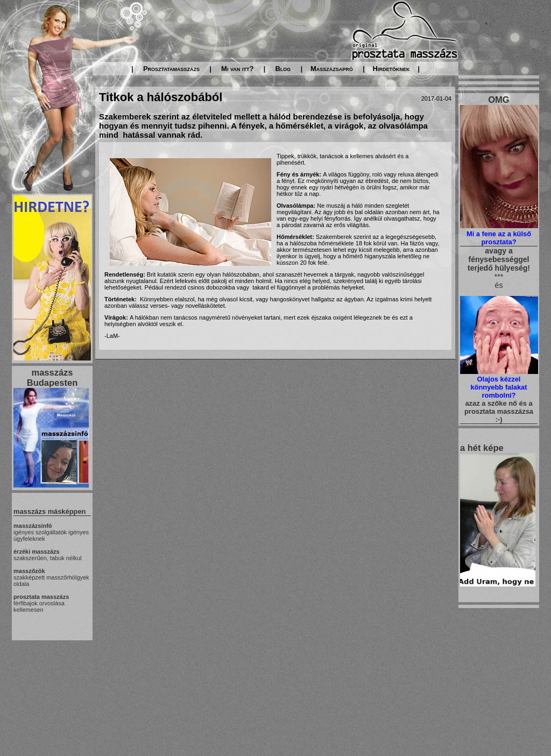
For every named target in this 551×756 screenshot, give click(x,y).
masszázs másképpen (50, 511)
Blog (283, 69)
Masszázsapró (332, 69)
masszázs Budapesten (52, 377)
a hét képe (482, 448)
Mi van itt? (237, 69)
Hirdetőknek (391, 69)
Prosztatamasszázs (171, 69)
